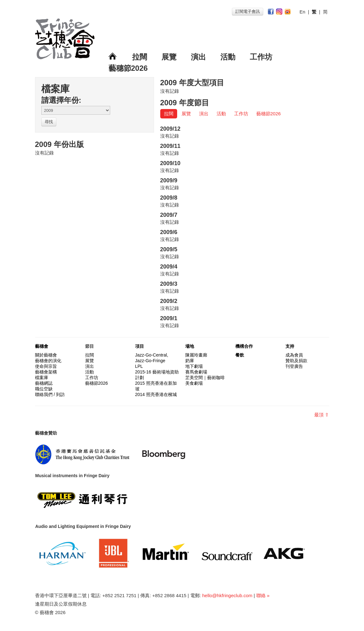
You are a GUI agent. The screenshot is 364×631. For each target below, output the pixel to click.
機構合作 (244, 346)
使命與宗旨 (46, 366)
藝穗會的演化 (48, 361)
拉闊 (140, 57)
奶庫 (190, 361)
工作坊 (261, 57)
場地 (190, 346)
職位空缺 (44, 389)
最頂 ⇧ (322, 415)
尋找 (49, 122)
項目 (140, 346)
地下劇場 (194, 366)
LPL (139, 366)
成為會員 (294, 355)
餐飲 (240, 355)
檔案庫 (42, 378)
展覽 (169, 57)
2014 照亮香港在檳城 (156, 394)
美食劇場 (194, 383)
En (302, 12)
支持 (290, 346)
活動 (228, 57)
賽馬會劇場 (196, 372)
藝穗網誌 (44, 383)
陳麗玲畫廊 (196, 355)
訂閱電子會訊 (248, 11)
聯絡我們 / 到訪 (50, 394)
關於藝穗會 (46, 355)
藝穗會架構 (46, 372)
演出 (198, 57)
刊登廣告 (294, 366)
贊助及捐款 (296, 361)
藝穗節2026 (128, 68)
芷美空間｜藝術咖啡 (205, 378)
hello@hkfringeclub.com (227, 595)
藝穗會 (42, 346)
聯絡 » (263, 595)
